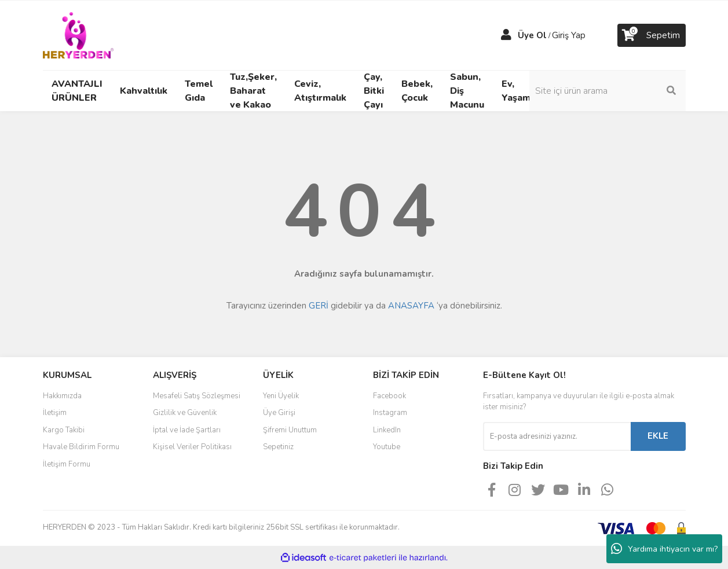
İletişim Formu (67, 464)
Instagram (390, 413)
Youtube (387, 447)
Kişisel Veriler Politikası (192, 447)
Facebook (389, 396)
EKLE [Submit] (658, 436)
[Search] (608, 91)
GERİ (319, 306)
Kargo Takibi (64, 430)
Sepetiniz (278, 447)
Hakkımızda (62, 396)
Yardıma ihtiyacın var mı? (664, 549)
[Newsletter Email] (557, 436)
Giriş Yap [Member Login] (569, 35)
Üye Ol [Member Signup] (532, 35)
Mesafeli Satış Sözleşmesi (197, 396)
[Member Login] (506, 35)
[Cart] (652, 35)
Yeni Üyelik (281, 396)
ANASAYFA (411, 306)
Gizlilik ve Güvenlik (185, 413)
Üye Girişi (279, 413)
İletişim (55, 413)
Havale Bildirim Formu (81, 447)
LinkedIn (387, 430)
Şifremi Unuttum (290, 430)
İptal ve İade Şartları (187, 430)
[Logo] (78, 35)
